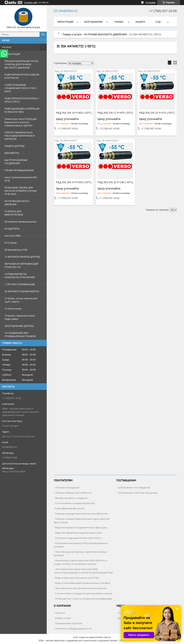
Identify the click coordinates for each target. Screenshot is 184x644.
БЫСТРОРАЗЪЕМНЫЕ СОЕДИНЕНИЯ (16, 162)
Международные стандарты (72, 498)
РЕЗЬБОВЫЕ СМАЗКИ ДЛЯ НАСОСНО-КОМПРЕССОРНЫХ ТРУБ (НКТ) (21, 191)
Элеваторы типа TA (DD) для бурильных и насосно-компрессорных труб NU (20, 122)
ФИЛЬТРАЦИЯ (12, 54)
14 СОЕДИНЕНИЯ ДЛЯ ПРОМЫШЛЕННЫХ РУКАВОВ (20, 335)
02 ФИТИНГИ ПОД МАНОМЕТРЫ (22, 291)
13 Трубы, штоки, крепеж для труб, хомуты (21, 300)
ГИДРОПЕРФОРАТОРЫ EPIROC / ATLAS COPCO (22, 100)
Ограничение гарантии (69, 623)
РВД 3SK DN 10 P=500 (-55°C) (74, 182)
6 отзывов (150, 3)
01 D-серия (11, 243)
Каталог (7, 47)
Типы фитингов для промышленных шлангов (81, 588)
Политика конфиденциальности (74, 629)
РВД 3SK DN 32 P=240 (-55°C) (115, 182)
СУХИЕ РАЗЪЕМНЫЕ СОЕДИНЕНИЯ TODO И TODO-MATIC (21, 88)
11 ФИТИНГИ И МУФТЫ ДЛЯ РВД (22, 257)
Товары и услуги (72, 34)
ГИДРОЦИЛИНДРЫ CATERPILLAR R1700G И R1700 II (22, 110)
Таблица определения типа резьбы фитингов (81, 514)
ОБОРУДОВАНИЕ (93, 22)
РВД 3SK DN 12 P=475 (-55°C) (115, 113)
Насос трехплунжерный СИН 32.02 (21, 179)
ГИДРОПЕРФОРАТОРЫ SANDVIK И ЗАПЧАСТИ (22, 76)
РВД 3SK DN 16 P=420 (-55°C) (74, 113)
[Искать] (43, 34)
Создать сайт (31, 3)
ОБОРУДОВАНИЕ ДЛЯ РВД (19, 326)
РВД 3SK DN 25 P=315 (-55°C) (157, 113)
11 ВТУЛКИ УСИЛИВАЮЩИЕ (20, 284)
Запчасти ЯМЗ (13, 236)
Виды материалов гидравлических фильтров (81, 527)
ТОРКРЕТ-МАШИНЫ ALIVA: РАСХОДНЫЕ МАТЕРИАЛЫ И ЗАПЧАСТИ (20, 136)
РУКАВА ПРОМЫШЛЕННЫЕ (19, 170)
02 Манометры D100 (16, 250)
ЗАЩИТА (140, 22)
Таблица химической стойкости (73, 493)
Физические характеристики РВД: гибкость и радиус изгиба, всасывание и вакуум (80, 562)
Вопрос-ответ (63, 618)
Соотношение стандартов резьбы (75, 503)
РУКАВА (119, 22)
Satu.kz (107, 637)
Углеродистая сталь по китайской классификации (84, 599)
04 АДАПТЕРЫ (12, 229)
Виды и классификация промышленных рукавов (83, 583)
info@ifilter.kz (10, 447)
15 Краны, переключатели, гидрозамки (20, 317)
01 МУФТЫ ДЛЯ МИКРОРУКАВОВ (14, 213)
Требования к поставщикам (134, 487)
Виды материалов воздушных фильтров (78, 533)
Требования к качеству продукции (138, 493)
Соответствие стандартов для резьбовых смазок (84, 593)
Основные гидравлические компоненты (78, 538)
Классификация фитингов (70, 508)
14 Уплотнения (13, 309)
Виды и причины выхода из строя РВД (77, 578)
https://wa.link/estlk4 (14, 471)
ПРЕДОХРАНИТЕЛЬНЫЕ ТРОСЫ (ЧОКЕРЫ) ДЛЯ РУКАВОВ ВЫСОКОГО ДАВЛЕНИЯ (21, 64)
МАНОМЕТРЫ (12, 153)
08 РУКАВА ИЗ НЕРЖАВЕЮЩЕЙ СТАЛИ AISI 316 (21, 265)
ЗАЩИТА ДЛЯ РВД (14, 146)
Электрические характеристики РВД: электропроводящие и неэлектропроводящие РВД (83, 571)
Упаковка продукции (67, 487)
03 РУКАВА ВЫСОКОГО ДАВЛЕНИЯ (17, 203)
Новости (60, 613)
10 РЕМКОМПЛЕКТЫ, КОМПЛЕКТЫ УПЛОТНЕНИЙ (20, 276)
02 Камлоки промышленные (20, 222)
